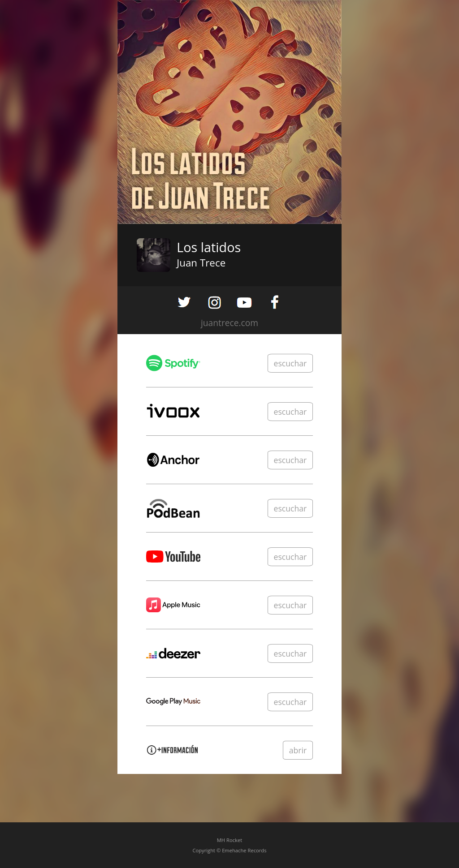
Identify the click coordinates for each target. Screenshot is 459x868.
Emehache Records (244, 850)
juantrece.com (229, 323)
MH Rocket (229, 840)
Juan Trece (201, 263)
